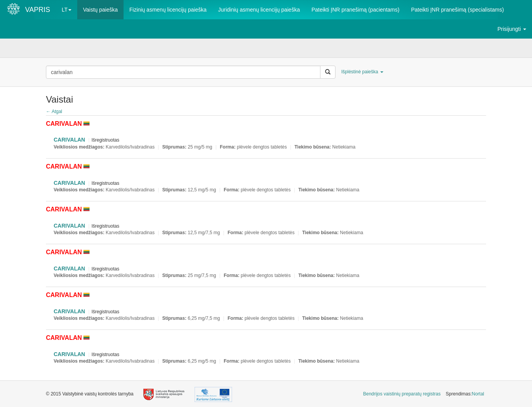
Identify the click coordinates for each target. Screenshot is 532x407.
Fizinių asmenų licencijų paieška (168, 10)
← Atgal (54, 111)
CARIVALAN (69, 140)
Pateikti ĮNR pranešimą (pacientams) (356, 10)
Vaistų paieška (100, 10)
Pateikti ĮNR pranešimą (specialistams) (457, 10)
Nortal (478, 394)
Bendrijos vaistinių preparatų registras (402, 394)
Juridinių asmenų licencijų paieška (259, 10)
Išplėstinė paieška (362, 72)
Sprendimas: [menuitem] (465, 394)
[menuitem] (402, 394)
